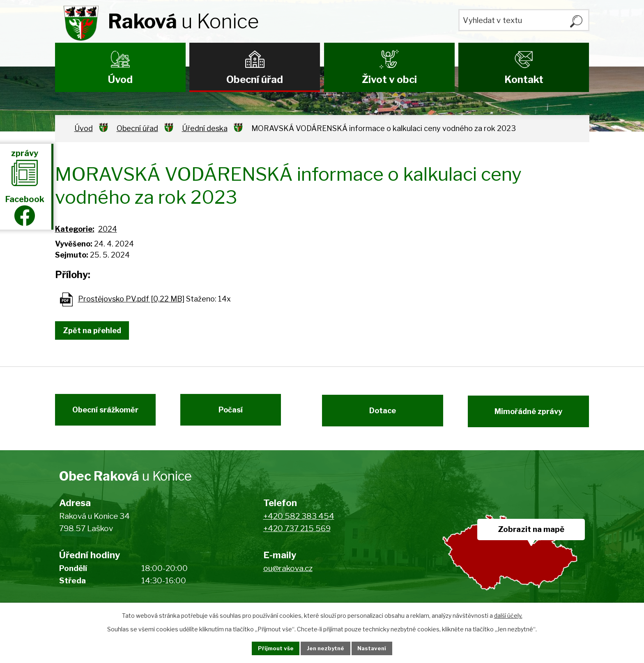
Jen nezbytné (325, 648)
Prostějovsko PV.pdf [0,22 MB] (131, 299)
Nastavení (379, 648)
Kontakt (524, 79)
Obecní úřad (255, 79)
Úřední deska (205, 128)
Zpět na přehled (95, 330)
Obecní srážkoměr (101, 414)
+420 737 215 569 (297, 534)
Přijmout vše (269, 648)
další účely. (508, 615)
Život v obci (389, 79)
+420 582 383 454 (299, 521)
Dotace (378, 414)
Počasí (235, 414)
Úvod (120, 79)
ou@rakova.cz (288, 573)
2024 (108, 229)
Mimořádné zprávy (532, 414)
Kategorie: (75, 229)
